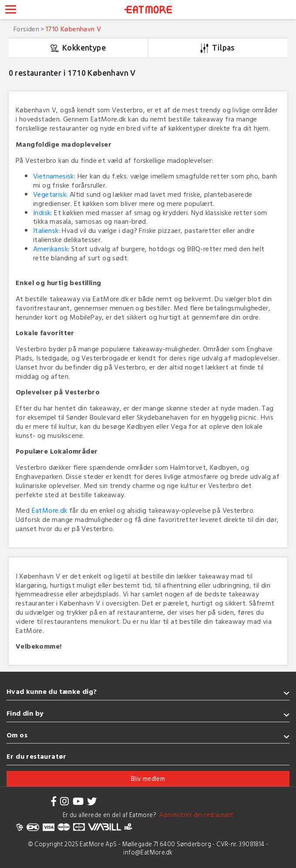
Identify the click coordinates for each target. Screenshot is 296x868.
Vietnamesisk (54, 176)
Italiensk (46, 230)
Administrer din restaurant (195, 815)
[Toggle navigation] (11, 10)
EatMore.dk (50, 510)
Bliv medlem (148, 779)
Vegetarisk (50, 194)
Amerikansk (50, 249)
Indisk (42, 212)
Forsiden (26, 29)
